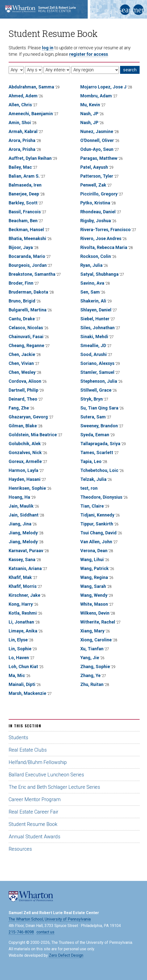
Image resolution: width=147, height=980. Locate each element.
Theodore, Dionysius (101, 497)
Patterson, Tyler (97, 176)
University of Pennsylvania (68, 919)
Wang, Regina (94, 577)
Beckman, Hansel (26, 230)
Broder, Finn (21, 283)
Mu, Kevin (90, 105)
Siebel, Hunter (95, 319)
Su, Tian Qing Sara (99, 408)
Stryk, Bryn (92, 399)
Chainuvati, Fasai (26, 337)
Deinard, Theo (23, 399)
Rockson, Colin (96, 256)
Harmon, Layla (23, 470)
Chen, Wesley (22, 372)
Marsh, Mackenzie (27, 693)
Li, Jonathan (21, 622)
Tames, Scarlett (97, 452)
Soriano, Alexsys (97, 363)
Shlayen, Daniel (96, 310)
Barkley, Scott (23, 203)
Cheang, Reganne (26, 345)
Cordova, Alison (25, 381)
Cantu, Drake (22, 319)
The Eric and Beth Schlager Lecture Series (54, 787)
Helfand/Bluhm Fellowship (38, 762)
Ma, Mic (17, 675)
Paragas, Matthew (99, 158)
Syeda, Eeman (95, 435)
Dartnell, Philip (23, 390)
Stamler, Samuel (97, 372)
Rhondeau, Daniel (98, 212)
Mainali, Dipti (22, 684)
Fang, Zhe (19, 408)
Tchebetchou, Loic (99, 470)
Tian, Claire (92, 506)
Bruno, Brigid (22, 301)
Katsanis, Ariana (25, 568)
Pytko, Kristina (95, 203)
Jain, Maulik (21, 506)
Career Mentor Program (35, 799)
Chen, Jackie (22, 354)
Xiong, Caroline (96, 640)
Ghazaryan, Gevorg (28, 417)
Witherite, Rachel (98, 622)
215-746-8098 (21, 932)
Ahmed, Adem (23, 96)
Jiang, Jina (20, 524)
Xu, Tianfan (92, 649)
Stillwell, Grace (96, 390)
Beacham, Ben (23, 221)
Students (18, 737)
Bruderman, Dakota (28, 292)
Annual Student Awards (34, 837)
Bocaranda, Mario (27, 256)
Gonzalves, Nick (25, 452)
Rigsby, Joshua (96, 221)
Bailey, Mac (20, 167)
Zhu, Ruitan (92, 684)
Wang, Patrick (94, 568)
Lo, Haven (19, 658)
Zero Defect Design (66, 955)
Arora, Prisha (22, 140)
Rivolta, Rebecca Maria (104, 247)
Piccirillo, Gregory (99, 194)
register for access (89, 54)
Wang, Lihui (92, 559)
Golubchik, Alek (25, 444)
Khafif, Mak (20, 577)
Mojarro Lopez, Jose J (103, 87)
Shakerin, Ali (93, 301)
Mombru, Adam (96, 96)
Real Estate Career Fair (33, 812)
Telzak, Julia (93, 479)
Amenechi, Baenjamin (31, 114)
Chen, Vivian (21, 363)
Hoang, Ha (19, 497)
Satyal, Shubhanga (99, 274)
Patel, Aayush (94, 167)
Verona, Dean (94, 551)
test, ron (89, 488)
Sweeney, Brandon (99, 426)
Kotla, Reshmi (23, 613)
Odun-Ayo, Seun (97, 149)
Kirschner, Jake (24, 595)
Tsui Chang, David (98, 533)
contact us (45, 932)
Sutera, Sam (93, 417)
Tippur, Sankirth (97, 524)
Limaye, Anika (23, 631)
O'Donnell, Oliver (97, 140)
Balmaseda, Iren (25, 185)
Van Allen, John (96, 542)
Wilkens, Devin (95, 613)
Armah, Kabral (23, 131)
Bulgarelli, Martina (28, 310)
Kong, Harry (21, 604)
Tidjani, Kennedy (97, 515)
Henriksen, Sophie (27, 488)
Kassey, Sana (22, 559)
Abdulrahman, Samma (31, 87)
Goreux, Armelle (25, 461)
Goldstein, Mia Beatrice (33, 435)
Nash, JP (89, 114)
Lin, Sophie (20, 649)
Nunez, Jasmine (97, 131)
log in (48, 48)
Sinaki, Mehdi (94, 337)
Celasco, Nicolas (26, 328)
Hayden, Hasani (25, 479)
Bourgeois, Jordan (28, 265)
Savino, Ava (92, 283)
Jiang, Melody (23, 533)
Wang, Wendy (94, 595)
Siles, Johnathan (97, 328)
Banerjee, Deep (24, 194)
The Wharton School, (26, 919)
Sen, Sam (90, 292)
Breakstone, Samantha (32, 274)
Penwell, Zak (93, 185)
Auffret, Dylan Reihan (30, 158)
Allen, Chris (20, 105)
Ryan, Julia (91, 265)
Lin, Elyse (18, 640)
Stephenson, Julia (99, 381)
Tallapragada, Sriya (100, 444)
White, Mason (94, 604)
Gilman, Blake (23, 426)
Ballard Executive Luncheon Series (46, 775)
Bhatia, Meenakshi (27, 238)
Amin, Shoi (20, 122)
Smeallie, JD (93, 345)
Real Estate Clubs (28, 750)
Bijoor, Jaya (21, 247)
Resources (20, 849)
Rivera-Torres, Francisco (105, 230)
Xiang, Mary (92, 631)
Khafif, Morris (23, 586)
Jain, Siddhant (24, 515)
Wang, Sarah (93, 586)
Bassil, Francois (25, 212)
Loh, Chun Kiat (23, 667)
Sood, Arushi (94, 354)
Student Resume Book (33, 824)
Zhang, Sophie (95, 667)
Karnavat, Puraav (26, 551)
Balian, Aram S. (24, 176)
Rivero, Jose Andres (101, 238)
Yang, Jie (90, 658)
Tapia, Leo (91, 461)
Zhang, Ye (90, 675)
